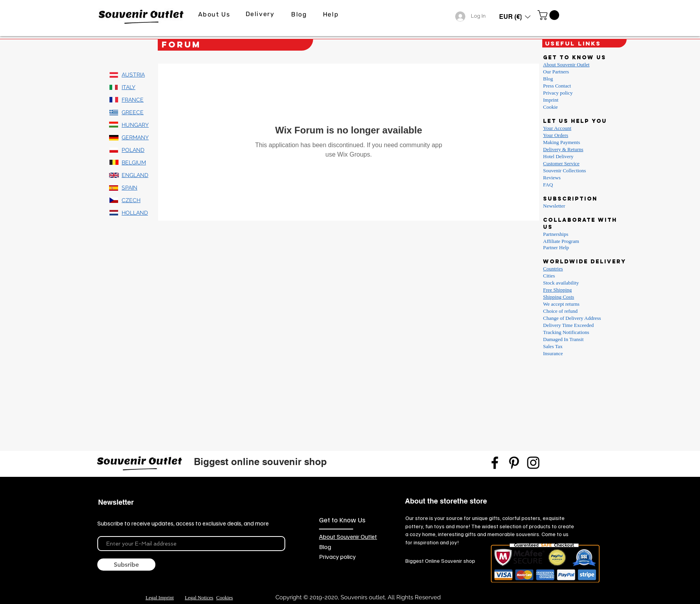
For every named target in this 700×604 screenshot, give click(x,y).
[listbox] (515, 17)
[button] (515, 17)
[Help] (332, 14)
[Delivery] (261, 14)
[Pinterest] (514, 463)
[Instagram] (533, 463)
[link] (550, 15)
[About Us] (215, 14)
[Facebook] (495, 463)
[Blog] (300, 14)
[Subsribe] (126, 565)
